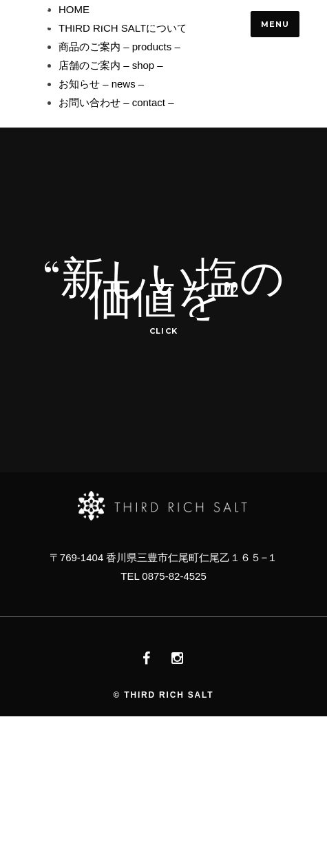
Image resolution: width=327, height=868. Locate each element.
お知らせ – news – (101, 84)
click (163, 331)
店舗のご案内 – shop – (111, 65)
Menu (275, 24)
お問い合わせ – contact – (116, 102)
